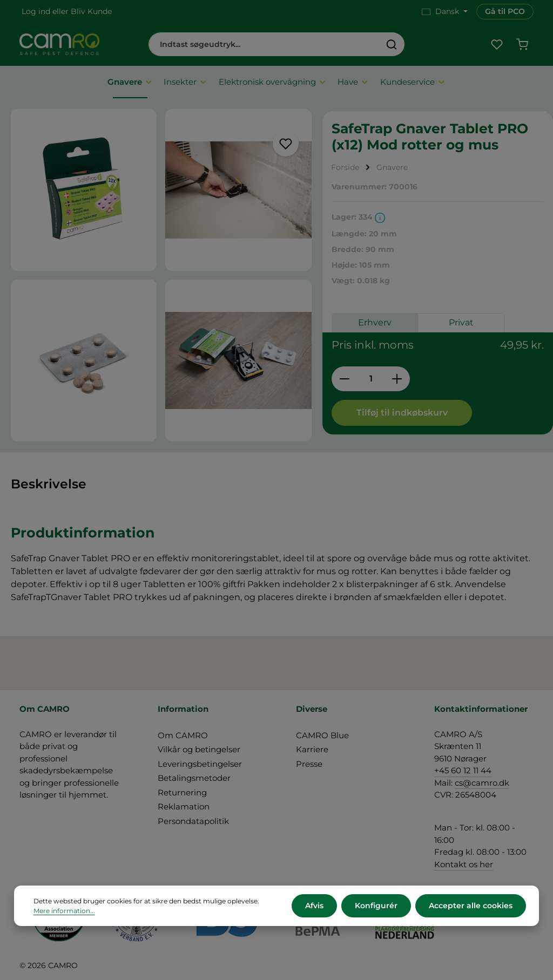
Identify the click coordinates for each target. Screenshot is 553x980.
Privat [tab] (461, 322)
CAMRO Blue (322, 735)
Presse (309, 764)
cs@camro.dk (482, 783)
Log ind (36, 11)
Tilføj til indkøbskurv (402, 413)
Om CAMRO (183, 735)
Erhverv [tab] (375, 322)
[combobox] (264, 44)
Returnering (182, 792)
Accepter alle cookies (471, 906)
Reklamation (184, 807)
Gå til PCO (505, 11)
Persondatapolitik (193, 821)
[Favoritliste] (497, 45)
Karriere (312, 749)
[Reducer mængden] (344, 379)
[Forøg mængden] (397, 379)
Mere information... (64, 911)
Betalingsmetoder (194, 778)
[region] (161, 275)
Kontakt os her (464, 864)
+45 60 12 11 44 (463, 770)
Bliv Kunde (91, 11)
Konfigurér (376, 906)
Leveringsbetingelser (200, 764)
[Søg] (392, 44)
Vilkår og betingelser (199, 749)
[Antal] (371, 379)
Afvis (314, 906)
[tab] (49, 484)
